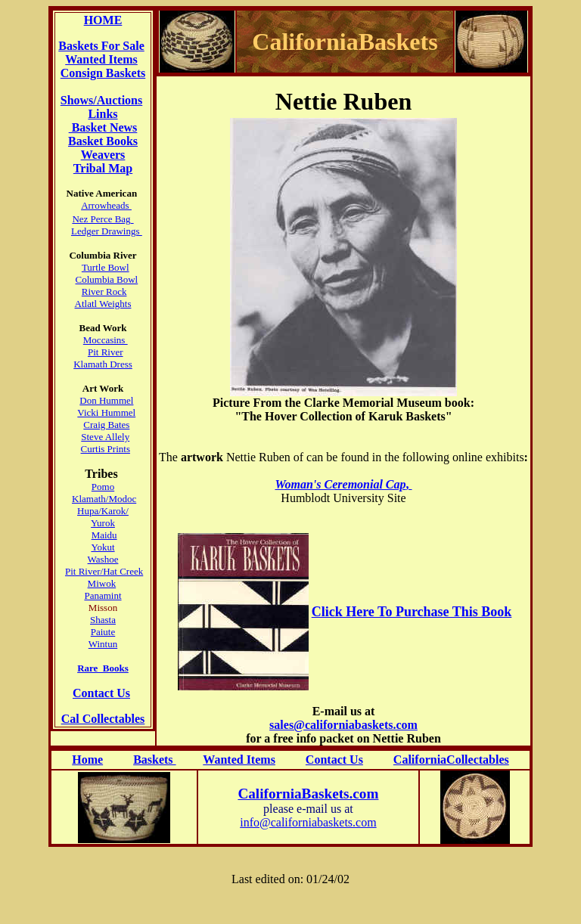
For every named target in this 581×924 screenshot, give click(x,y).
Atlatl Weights (103, 304)
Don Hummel (106, 400)
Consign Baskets (103, 73)
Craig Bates (106, 425)
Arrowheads (106, 205)
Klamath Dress (103, 364)
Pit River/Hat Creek (104, 571)
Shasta (103, 620)
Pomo (103, 487)
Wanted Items (101, 59)
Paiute (103, 632)
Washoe (103, 559)
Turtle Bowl (106, 267)
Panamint (103, 595)
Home (87, 760)
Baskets (154, 760)
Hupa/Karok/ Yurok (103, 517)
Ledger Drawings (107, 231)
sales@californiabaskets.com (343, 725)
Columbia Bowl (107, 279)
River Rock (104, 291)
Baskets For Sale (101, 46)
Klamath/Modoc (104, 499)
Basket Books (103, 141)
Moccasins (106, 340)
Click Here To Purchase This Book (412, 612)
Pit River (106, 352)
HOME (103, 20)
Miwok (102, 583)
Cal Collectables (103, 719)
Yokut (103, 547)
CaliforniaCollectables (451, 760)
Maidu (104, 535)
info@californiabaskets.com (308, 822)
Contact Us (101, 693)
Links (103, 114)
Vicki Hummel (106, 412)
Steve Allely (105, 437)
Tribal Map (103, 168)
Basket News (103, 127)
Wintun (103, 644)
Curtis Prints (106, 449)
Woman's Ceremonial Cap (340, 484)
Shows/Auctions (101, 100)
